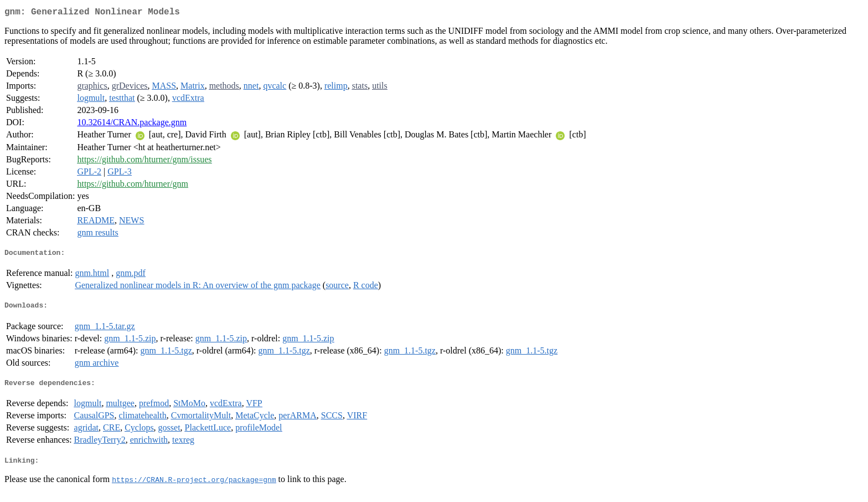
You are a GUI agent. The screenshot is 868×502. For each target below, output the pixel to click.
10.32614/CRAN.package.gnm (132, 124)
